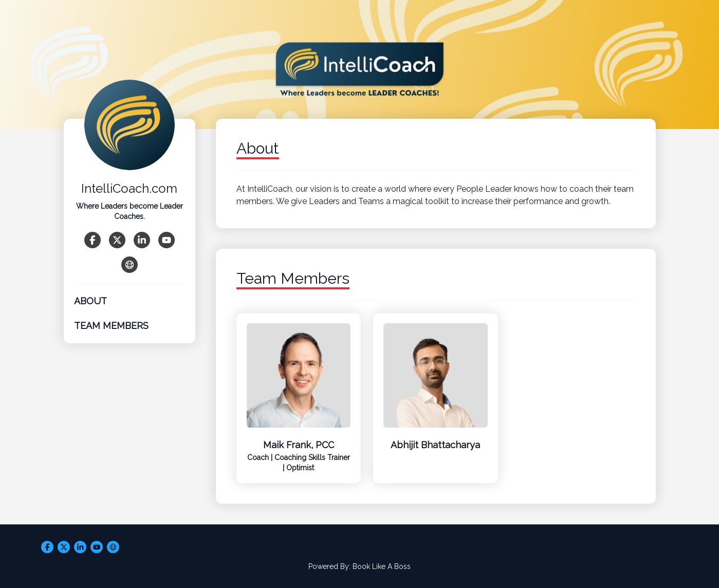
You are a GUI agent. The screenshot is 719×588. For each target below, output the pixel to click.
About (90, 301)
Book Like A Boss (382, 566)
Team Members (111, 326)
